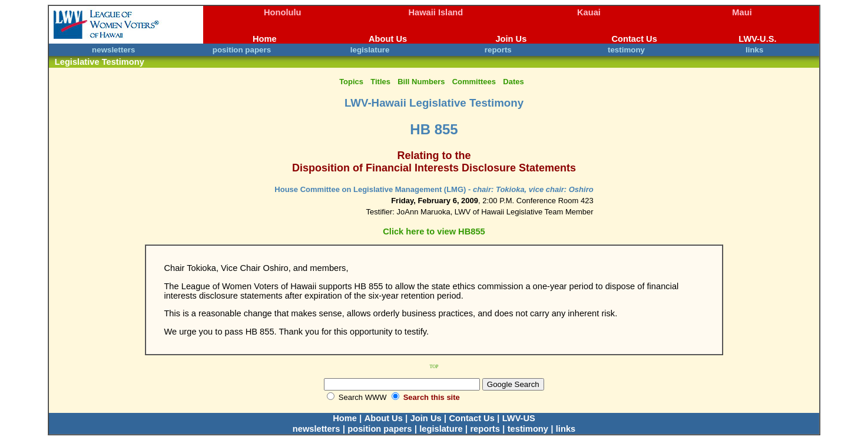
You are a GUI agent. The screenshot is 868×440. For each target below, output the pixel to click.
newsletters (113, 50)
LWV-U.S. (757, 39)
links (754, 50)
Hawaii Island (435, 12)
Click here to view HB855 (434, 231)
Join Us (511, 39)
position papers (242, 50)
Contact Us (634, 39)
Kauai (589, 12)
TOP (434, 367)
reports (498, 50)
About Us (388, 39)
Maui (742, 12)
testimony (626, 50)
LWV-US (519, 418)
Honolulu (283, 12)
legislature (370, 50)
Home (265, 39)
